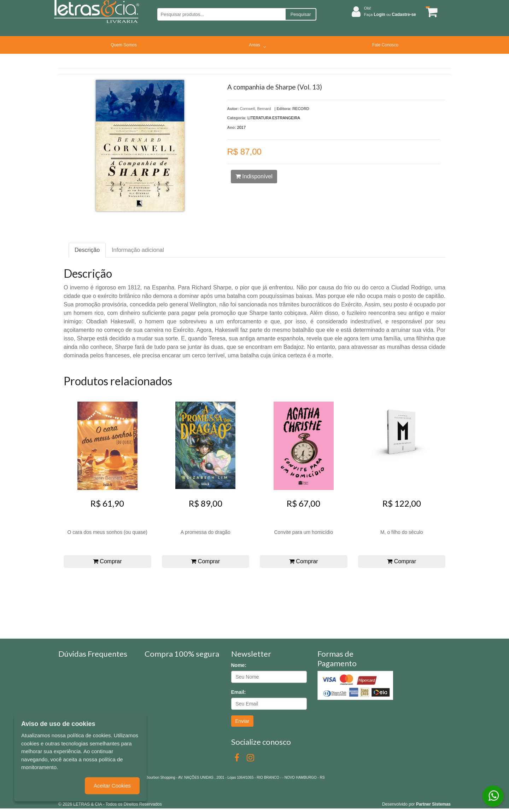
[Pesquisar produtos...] (221, 14)
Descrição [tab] (87, 250)
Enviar (242, 721)
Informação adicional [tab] (138, 250)
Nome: (239, 665)
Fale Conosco (385, 45)
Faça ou (390, 15)
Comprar (107, 561)
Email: (239, 692)
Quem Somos (124, 45)
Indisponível (254, 176)
